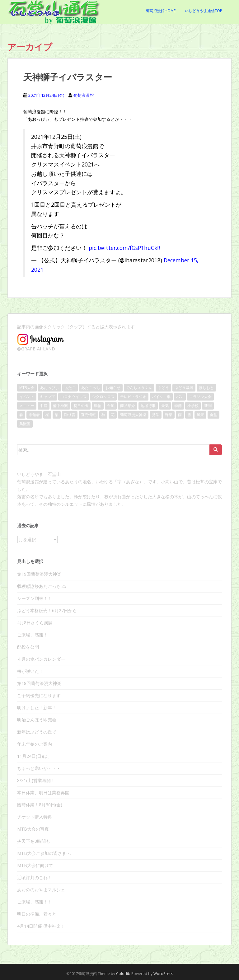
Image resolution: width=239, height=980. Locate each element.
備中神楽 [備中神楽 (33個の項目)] (60, 406)
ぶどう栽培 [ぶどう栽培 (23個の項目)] (184, 388)
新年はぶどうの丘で (37, 732)
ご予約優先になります (39, 695)
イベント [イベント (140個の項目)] (27, 397)
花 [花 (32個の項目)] (113, 415)
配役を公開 (28, 647)
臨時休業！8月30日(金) (40, 805)
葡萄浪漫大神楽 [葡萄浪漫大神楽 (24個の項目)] (133, 415)
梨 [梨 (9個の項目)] (57, 415)
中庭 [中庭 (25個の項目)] (44, 406)
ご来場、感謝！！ (35, 902)
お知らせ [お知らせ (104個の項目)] (113, 388)
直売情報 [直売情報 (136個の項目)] (88, 415)
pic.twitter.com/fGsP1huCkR (124, 248)
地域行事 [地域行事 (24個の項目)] (148, 406)
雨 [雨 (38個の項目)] (180, 415)
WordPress (163, 974)
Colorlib (123, 974)
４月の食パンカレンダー (41, 659)
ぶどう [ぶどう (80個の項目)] (163, 388)
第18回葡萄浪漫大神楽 (39, 683)
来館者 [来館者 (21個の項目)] (34, 415)
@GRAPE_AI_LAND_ (37, 349)
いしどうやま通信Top (204, 11)
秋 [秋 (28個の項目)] (103, 415)
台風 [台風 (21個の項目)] (111, 406)
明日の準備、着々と (37, 914)
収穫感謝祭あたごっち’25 (42, 586)
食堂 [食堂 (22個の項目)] (213, 415)
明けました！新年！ (37, 708)
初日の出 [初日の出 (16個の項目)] (81, 406)
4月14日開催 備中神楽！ (41, 926)
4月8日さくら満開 (35, 623)
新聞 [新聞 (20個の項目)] (208, 406)
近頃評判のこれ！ (35, 877)
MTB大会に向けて (35, 865)
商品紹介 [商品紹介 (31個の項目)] (128, 406)
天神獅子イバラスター (68, 77)
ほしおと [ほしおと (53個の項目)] (206, 388)
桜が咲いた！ (30, 671)
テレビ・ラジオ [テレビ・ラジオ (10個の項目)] (133, 397)
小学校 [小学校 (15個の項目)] (193, 406)
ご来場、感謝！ (32, 635)
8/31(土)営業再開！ (36, 780)
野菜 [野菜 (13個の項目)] (169, 415)
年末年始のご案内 (35, 744)
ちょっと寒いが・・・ (39, 768)
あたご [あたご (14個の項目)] (70, 388)
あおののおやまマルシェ (41, 890)
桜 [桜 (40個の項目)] (47, 415)
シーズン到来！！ (35, 598)
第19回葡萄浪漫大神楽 (39, 574)
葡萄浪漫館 (84, 95)
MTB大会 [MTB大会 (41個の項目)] (27, 388)
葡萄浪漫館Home (161, 11)
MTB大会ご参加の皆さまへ (44, 853)
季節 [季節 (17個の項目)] (178, 406)
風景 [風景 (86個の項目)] (200, 415)
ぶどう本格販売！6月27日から (47, 610)
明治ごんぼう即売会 (37, 720)
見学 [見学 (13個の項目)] (156, 415)
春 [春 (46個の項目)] (21, 415)
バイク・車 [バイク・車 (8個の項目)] (161, 397)
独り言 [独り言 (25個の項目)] (70, 415)
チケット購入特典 (35, 817)
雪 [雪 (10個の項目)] (189, 415)
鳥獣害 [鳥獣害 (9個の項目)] (25, 424)
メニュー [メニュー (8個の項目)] (27, 406)
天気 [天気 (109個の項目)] (165, 406)
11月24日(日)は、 (34, 756)
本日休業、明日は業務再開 (43, 792)
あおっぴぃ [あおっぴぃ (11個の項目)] (49, 388)
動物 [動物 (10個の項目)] (98, 406)
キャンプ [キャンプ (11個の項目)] (47, 397)
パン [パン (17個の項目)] (180, 397)
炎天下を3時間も (34, 841)
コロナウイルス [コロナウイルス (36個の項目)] (73, 397)
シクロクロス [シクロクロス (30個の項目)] (103, 397)
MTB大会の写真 (33, 829)
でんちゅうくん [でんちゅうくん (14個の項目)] (139, 388)
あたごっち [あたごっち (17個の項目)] (91, 388)
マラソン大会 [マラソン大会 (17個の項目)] (200, 397)
